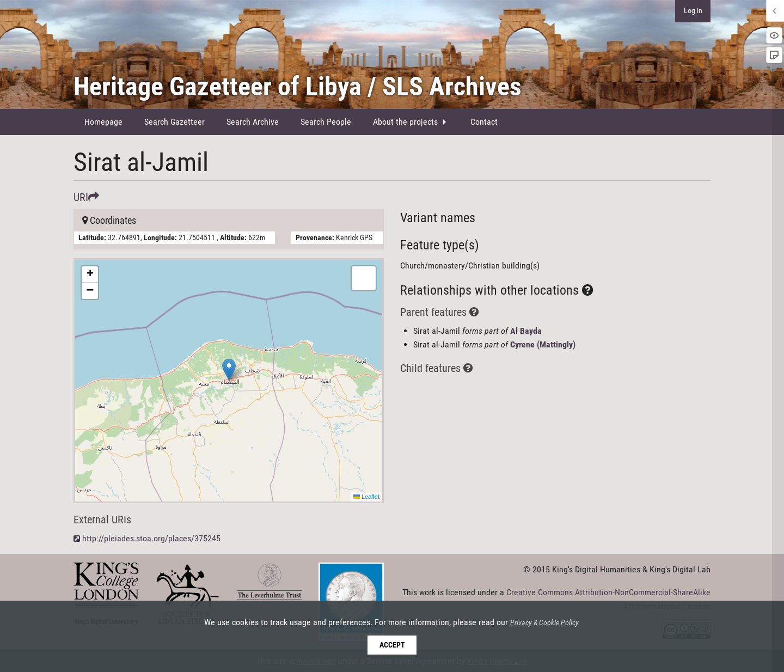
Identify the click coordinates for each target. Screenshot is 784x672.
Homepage (103, 122)
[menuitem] (103, 122)
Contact (484, 122)
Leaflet (366, 497)
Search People (326, 122)
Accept (392, 645)
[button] (229, 369)
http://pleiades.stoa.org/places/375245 (151, 538)
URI (86, 197)
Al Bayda (526, 331)
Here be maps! (227, 381)
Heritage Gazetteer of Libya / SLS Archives (298, 86)
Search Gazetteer (174, 122)
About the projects (405, 122)
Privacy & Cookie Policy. (545, 623)
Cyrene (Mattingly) (543, 344)
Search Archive (253, 122)
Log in (693, 11)
